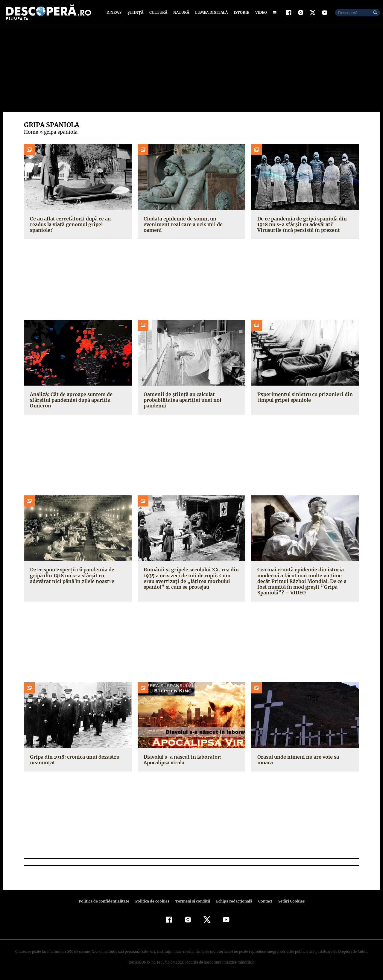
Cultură (158, 13)
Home (31, 133)
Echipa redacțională (232, 901)
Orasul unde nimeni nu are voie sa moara (297, 760)
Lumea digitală (210, 13)
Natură (181, 13)
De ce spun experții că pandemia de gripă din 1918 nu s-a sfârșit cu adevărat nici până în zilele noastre (76, 576)
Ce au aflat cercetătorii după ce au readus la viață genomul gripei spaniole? (78, 222)
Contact (263, 901)
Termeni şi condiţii (192, 901)
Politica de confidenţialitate (107, 901)
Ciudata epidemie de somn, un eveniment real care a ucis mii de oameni (182, 225)
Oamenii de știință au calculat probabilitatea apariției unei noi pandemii (181, 400)
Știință (136, 13)
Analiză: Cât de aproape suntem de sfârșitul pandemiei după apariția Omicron (71, 400)
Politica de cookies (153, 901)
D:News (115, 13)
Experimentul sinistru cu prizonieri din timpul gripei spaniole (303, 397)
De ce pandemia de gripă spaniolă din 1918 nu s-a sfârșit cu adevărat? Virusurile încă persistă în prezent (305, 225)
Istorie (240, 13)
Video (260, 13)
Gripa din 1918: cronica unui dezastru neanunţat (73, 760)
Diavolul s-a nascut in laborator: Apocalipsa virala (181, 760)
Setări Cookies (288, 901)
